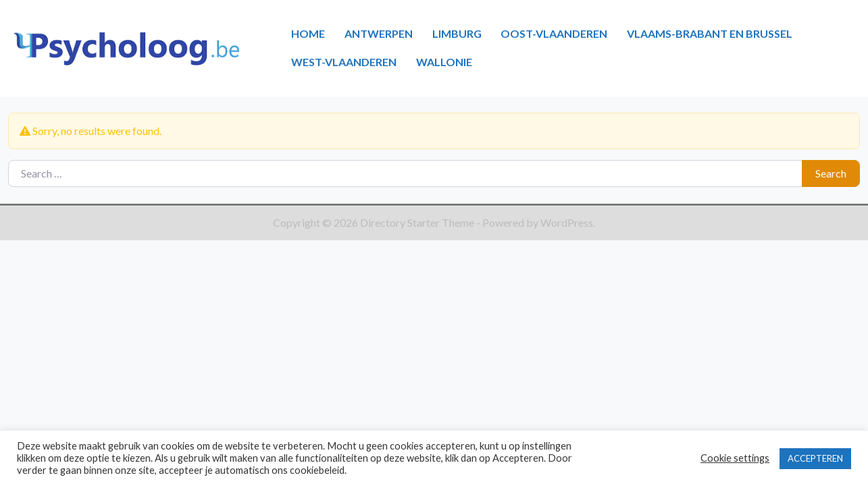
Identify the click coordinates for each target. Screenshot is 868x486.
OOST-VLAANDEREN (554, 33)
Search (831, 173)
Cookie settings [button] (735, 458)
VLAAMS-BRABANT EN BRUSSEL (710, 33)
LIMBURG (457, 33)
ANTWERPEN (379, 33)
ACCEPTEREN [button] (815, 458)
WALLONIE (444, 62)
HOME (308, 33)
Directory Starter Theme (418, 222)
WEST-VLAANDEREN (344, 62)
